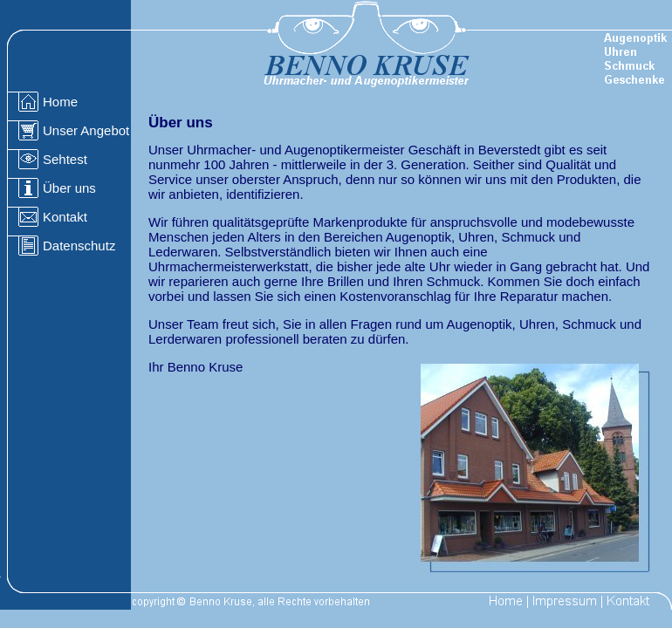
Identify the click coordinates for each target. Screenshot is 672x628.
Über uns (69, 188)
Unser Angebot (86, 130)
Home (60, 102)
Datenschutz (79, 246)
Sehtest (65, 159)
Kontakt (65, 217)
